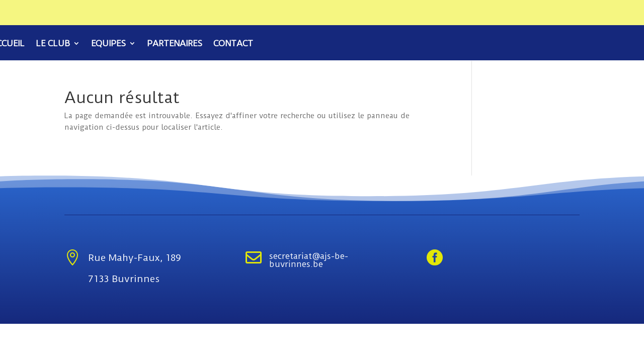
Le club (53, 44)
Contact (233, 44)
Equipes (108, 44)
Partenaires (175, 44)
